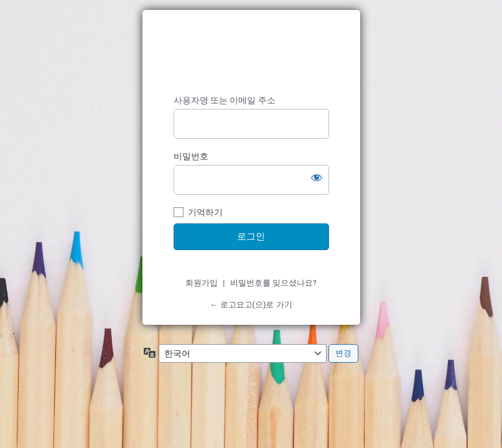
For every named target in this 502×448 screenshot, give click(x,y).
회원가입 (202, 283)
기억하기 (205, 212)
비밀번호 (191, 156)
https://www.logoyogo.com (251, 52)
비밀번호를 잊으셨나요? (273, 283)
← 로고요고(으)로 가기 (251, 305)
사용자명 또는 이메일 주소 (225, 100)
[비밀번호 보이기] (317, 177)
